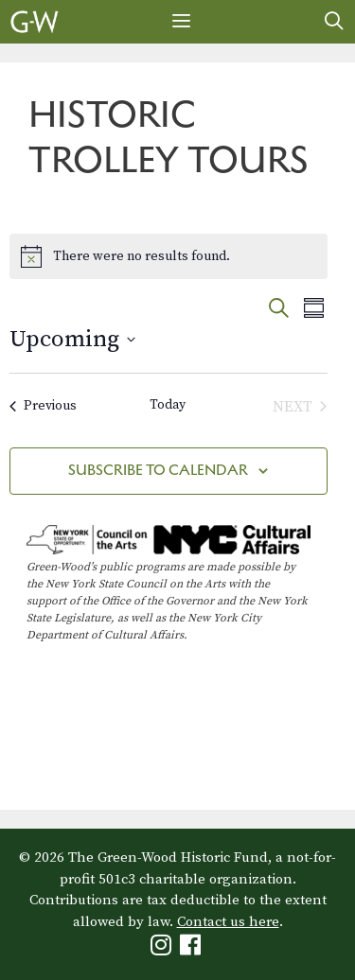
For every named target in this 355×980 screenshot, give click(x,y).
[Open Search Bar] (334, 22)
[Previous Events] (43, 407)
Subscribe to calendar (158, 470)
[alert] (169, 256)
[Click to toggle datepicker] (72, 340)
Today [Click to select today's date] (168, 405)
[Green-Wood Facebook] (193, 949)
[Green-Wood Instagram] (163, 949)
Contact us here (228, 922)
